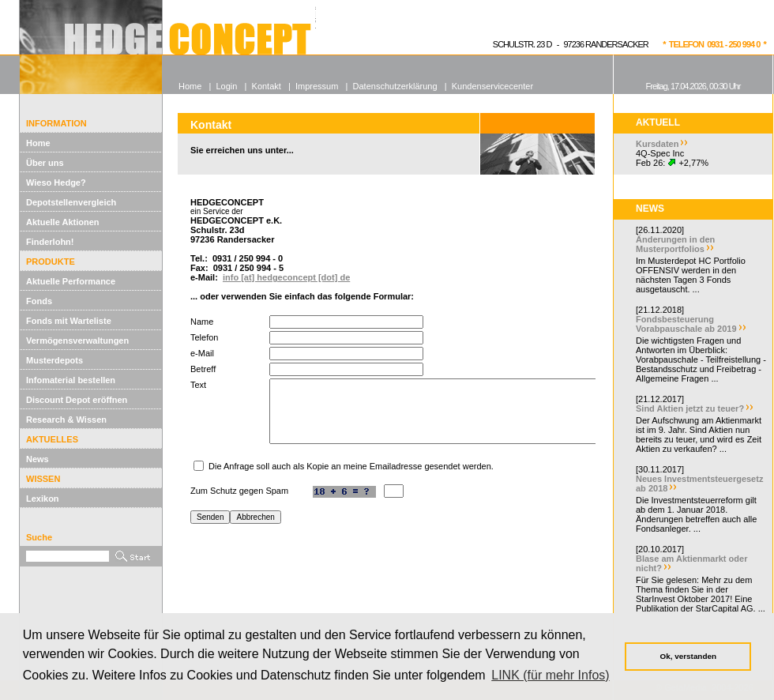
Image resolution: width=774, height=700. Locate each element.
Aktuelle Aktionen (63, 222)
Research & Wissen (66, 420)
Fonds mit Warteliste (69, 321)
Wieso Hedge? (56, 183)
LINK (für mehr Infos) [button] (550, 675)
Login (226, 86)
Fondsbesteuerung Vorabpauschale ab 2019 (686, 324)
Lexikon (43, 499)
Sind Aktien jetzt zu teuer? (690, 408)
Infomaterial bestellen (71, 380)
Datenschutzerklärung (395, 86)
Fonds (39, 301)
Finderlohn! (50, 242)
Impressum (317, 86)
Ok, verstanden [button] (688, 656)
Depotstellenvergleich (71, 202)
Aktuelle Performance (71, 281)
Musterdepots (54, 360)
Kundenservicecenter (492, 86)
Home (38, 143)
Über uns (45, 163)
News (38, 459)
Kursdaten (657, 144)
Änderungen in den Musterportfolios (675, 244)
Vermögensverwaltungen (77, 341)
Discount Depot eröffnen (77, 400)
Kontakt (267, 86)
